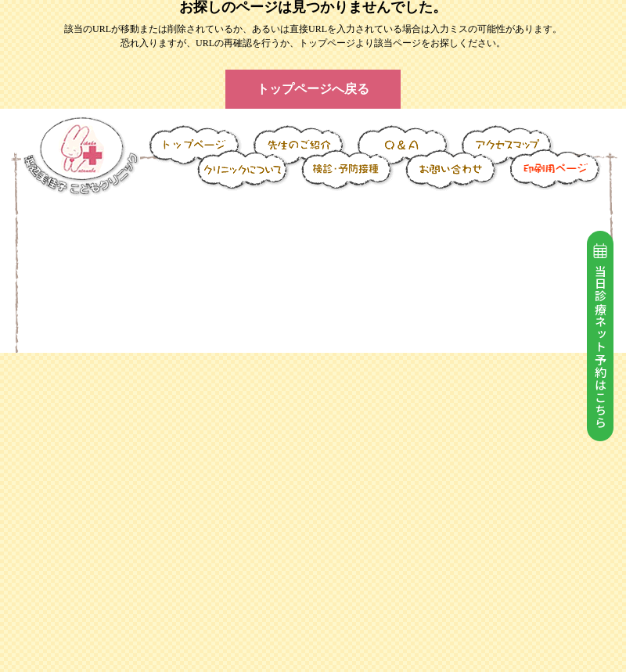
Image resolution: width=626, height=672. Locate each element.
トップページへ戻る (313, 89)
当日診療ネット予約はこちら (601, 336)
